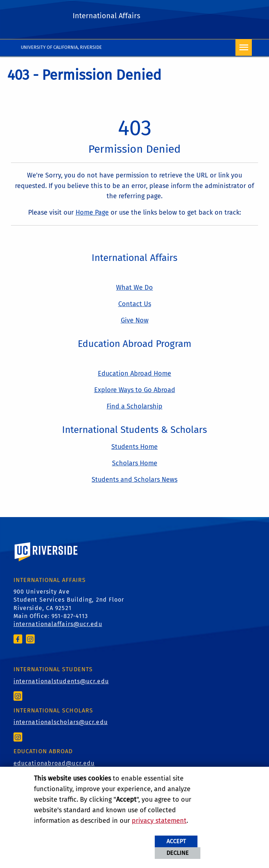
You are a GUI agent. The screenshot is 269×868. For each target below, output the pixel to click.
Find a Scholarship (134, 406)
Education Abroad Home (134, 374)
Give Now (135, 320)
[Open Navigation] (244, 48)
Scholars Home (135, 463)
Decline (178, 853)
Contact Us (135, 304)
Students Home (134, 447)
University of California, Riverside (61, 47)
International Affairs (106, 16)
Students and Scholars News (134, 480)
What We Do (134, 288)
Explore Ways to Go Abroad (135, 390)
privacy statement (159, 821)
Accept (176, 841)
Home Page (92, 212)
